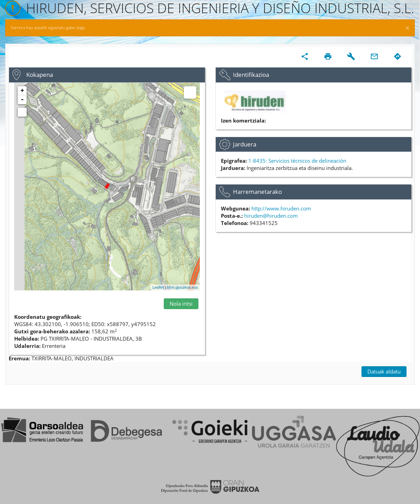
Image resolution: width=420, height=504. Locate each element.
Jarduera (245, 144)
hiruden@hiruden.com (271, 216)
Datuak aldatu (384, 371)
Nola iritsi (181, 304)
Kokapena (40, 75)
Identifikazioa (251, 75)
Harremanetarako (257, 192)
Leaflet (158, 287)
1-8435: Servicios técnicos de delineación (297, 161)
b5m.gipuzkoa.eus (182, 287)
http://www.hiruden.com (281, 208)
